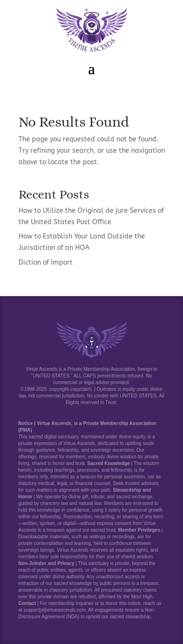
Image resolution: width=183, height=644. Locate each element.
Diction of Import (46, 263)
